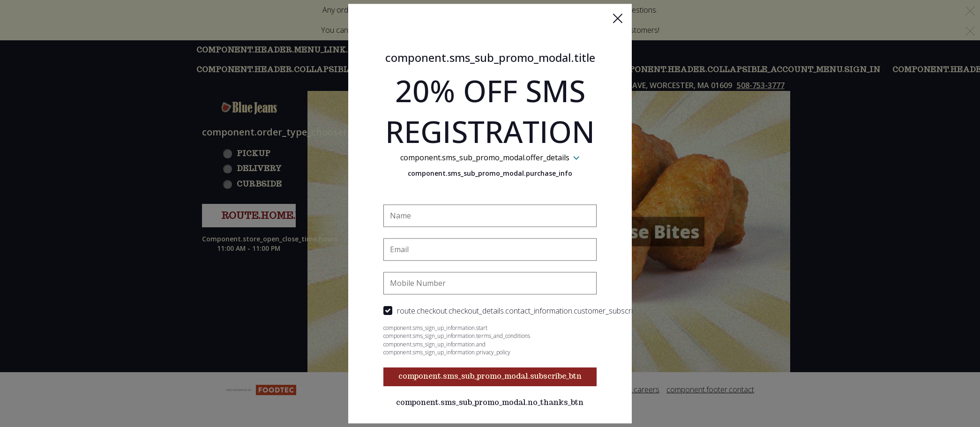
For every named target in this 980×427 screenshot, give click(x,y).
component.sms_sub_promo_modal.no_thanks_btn (490, 403)
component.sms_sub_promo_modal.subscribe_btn (490, 377)
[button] (618, 18)
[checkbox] (490, 311)
